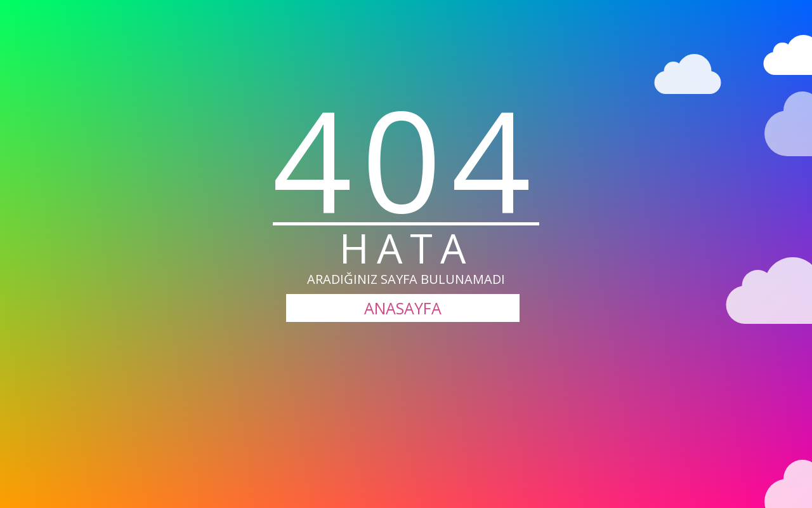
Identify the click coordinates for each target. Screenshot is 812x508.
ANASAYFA (403, 308)
